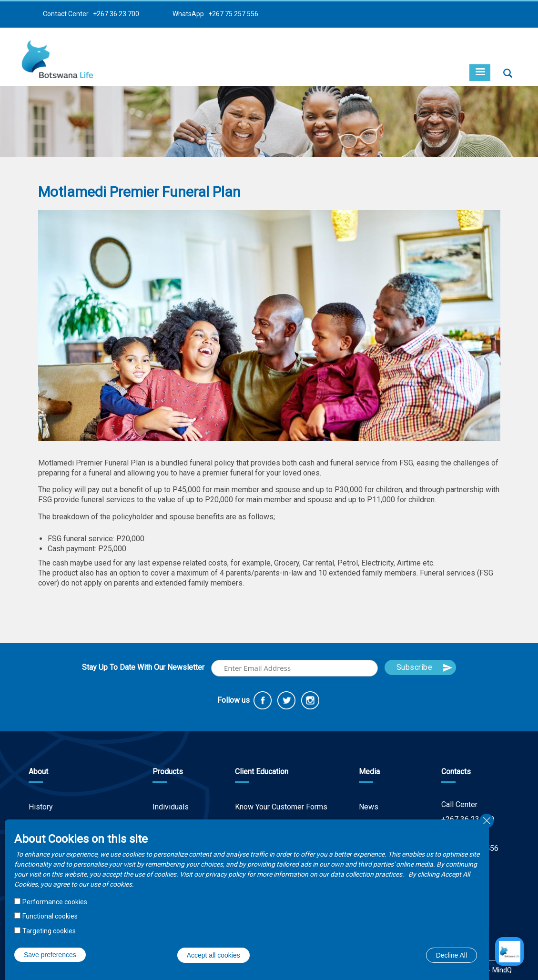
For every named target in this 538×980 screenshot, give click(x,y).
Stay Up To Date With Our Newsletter (143, 667)
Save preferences (50, 955)
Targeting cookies (49, 931)
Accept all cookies (213, 955)
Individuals (171, 807)
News (369, 807)
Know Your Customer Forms (281, 807)
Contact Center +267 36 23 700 (91, 14)
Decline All (452, 955)
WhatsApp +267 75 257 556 (215, 14)
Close (487, 821)
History (41, 807)
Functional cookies (50, 916)
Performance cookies (55, 902)
